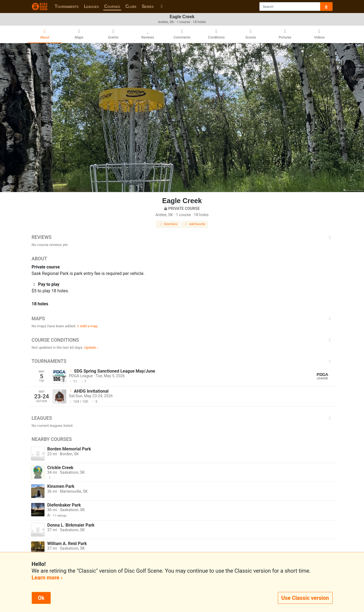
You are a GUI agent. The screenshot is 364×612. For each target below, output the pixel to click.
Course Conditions (182, 340)
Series (148, 6)
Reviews (182, 237)
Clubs (131, 6)
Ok (41, 598)
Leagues (91, 6)
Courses (112, 6)
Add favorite (195, 224)
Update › (91, 347)
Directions (168, 224)
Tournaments (67, 6)
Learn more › (47, 578)
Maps (182, 319)
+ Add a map (87, 326)
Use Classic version (305, 598)
